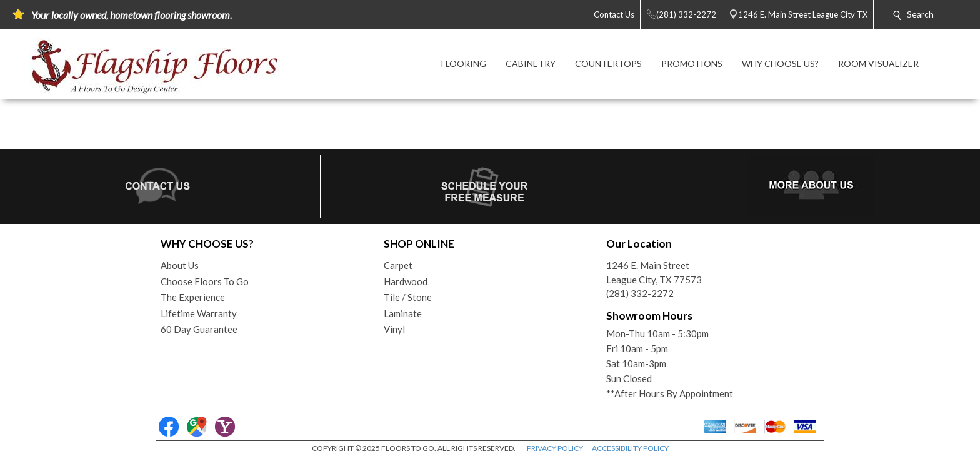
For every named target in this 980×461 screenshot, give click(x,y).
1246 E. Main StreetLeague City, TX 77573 (654, 272)
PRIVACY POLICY (555, 448)
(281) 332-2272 (640, 293)
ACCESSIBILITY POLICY (630, 448)
